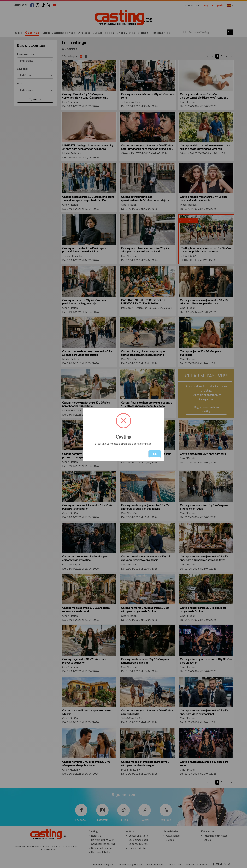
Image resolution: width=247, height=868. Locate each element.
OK (155, 454)
